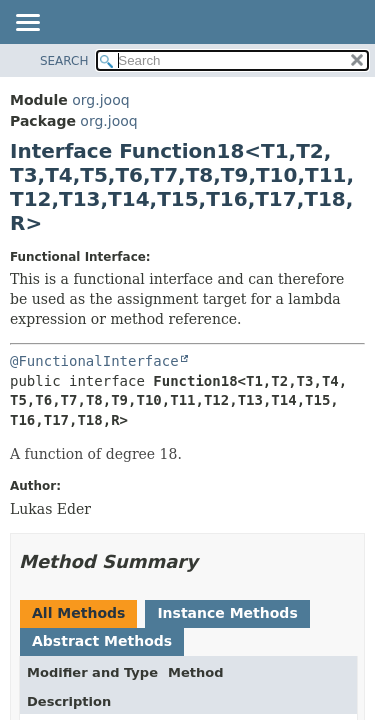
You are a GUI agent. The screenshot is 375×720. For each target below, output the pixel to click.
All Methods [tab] (78, 613)
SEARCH (64, 61)
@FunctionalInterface (94, 361)
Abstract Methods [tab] (102, 641)
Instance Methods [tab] (227, 613)
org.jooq (100, 100)
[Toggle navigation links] (27, 24)
